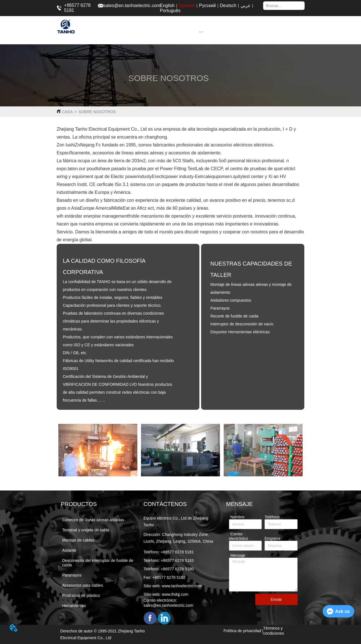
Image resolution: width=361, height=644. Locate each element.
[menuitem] (201, 32)
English (167, 6)
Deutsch (228, 6)
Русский (207, 6)
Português (170, 11)
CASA (67, 112)
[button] (201, 32)
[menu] (201, 32)
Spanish (187, 6)
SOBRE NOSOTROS (97, 112)
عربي (246, 6)
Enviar (276, 599)
